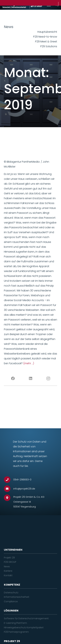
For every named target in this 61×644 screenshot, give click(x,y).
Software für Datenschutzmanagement (26, 618)
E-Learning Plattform (15, 623)
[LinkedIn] (30, 378)
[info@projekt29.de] (9, 489)
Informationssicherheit (17, 597)
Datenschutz (11, 593)
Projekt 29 (9, 558)
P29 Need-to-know (45, 37)
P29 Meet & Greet (46, 42)
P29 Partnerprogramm (16, 632)
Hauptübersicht (47, 32)
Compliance (11, 601)
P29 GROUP (10, 562)
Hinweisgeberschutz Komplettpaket (24, 627)
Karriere (8, 571)
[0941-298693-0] (9, 480)
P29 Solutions (49, 46)
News (7, 566)
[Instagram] (48, 378)
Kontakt (8, 575)
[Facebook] (13, 378)
